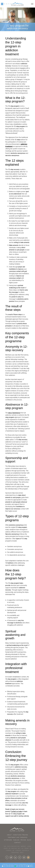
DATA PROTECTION (13, 846)
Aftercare (8, 840)
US (10, 848)
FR (4, 4)
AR (11, 4)
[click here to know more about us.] (28, 857)
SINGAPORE (15, 853)
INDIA (22, 853)
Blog (29, 840)
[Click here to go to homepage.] (17, 829)
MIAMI (27, 848)
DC (23, 848)
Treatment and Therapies (18, 837)
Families (16, 840)
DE (7, 4)
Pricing (23, 840)
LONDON (18, 851)
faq (5, 846)
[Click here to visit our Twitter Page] (11, 857)
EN (2, 4)
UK (13, 851)
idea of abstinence (14, 413)
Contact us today (17, 811)
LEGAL (29, 846)
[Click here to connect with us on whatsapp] (24, 857)
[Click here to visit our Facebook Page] (7, 857)
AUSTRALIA (25, 851)
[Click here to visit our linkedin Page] (15, 857)
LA (31, 848)
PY (9, 4)
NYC (19, 848)
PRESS (6, 848)
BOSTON (14, 848)
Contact (18, 843)
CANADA (9, 851)
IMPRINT (23, 846)
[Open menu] (32, 4)
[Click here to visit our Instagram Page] (20, 857)
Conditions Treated (20, 835)
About (9, 835)
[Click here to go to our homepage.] (17, 4)
